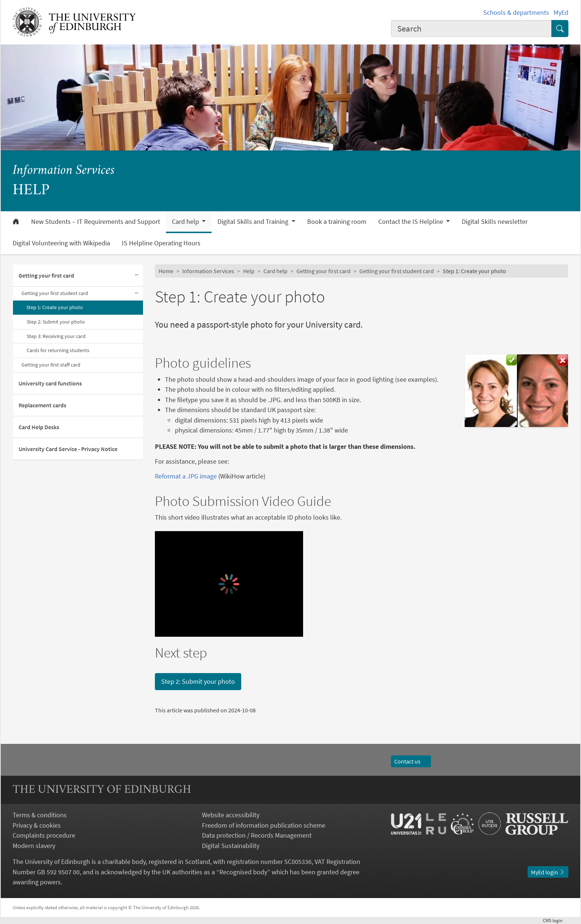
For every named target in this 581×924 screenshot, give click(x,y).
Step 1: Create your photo (55, 307)
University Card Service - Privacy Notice (68, 449)
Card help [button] (186, 222)
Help (249, 271)
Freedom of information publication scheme (264, 825)
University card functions (50, 383)
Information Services (64, 171)
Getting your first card (46, 275)
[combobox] (471, 29)
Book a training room (337, 222)
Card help (275, 271)
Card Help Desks (39, 427)
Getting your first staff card (51, 365)
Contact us (411, 761)
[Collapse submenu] (136, 276)
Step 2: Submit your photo (56, 322)
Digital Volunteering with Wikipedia (61, 243)
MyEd (561, 12)
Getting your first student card (55, 293)
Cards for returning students (58, 350)
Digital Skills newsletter (495, 222)
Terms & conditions (40, 815)
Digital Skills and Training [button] (254, 222)
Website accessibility (231, 815)
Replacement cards (42, 405)
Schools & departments (516, 12)
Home (166, 271)
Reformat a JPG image (186, 476)
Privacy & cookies (37, 825)
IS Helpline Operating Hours (161, 243)
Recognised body (243, 872)
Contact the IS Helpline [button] (411, 222)
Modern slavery (34, 846)
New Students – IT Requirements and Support (96, 222)
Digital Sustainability (231, 846)
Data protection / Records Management (257, 835)
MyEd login (548, 872)
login (556, 920)
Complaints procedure (44, 835)
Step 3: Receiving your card (56, 336)
